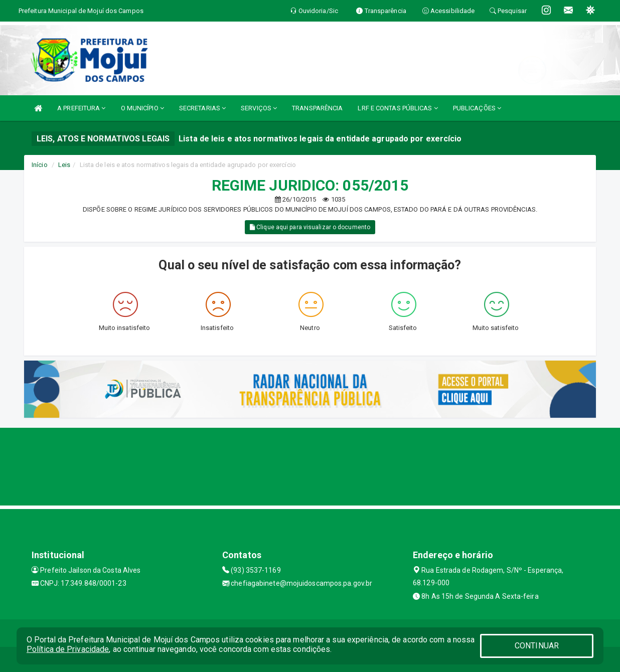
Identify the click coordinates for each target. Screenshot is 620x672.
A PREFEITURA (81, 108)
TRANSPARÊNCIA (317, 108)
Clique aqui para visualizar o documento (310, 227)
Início (40, 165)
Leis (64, 165)
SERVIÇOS (259, 108)
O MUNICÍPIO (142, 108)
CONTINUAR (537, 646)
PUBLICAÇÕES (477, 108)
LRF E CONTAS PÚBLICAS (398, 108)
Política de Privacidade (68, 649)
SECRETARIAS (202, 108)
